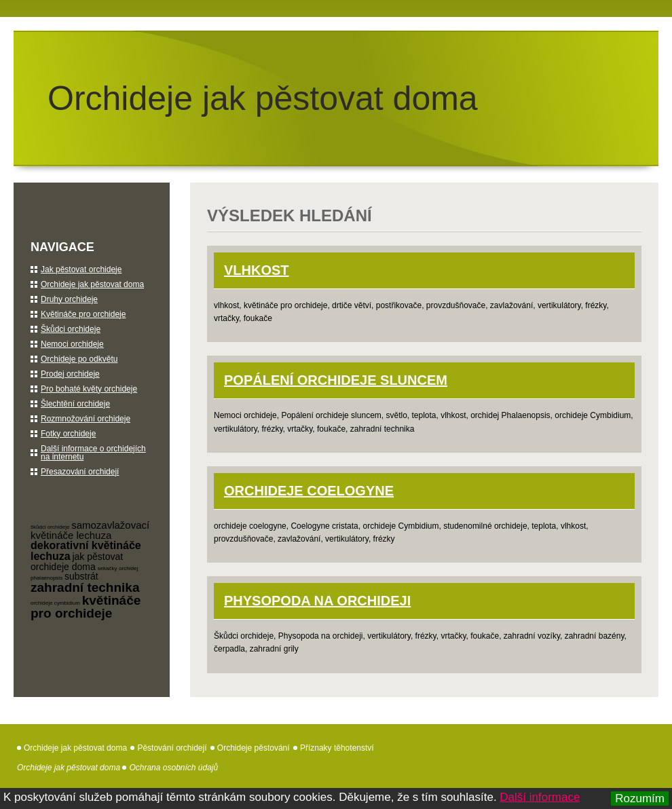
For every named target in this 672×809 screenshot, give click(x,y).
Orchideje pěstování (254, 748)
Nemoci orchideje (72, 344)
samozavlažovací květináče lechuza (90, 530)
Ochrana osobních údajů (173, 768)
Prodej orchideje (70, 374)
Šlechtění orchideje (75, 404)
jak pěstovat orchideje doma (77, 562)
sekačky (108, 568)
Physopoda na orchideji (317, 601)
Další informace (540, 797)
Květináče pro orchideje (83, 314)
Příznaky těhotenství (337, 748)
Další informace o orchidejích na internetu (93, 453)
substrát (81, 576)
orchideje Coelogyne (309, 491)
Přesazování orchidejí (80, 472)
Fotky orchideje (68, 434)
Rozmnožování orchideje (86, 419)
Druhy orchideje (69, 299)
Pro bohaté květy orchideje (89, 389)
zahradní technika (85, 587)
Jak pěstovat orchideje (81, 269)
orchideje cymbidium (55, 603)
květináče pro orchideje (86, 607)
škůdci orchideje (50, 527)
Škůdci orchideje (71, 329)
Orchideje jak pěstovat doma (263, 98)
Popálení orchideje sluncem (336, 380)
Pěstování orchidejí (172, 748)
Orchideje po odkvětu (79, 359)
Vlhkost (257, 270)
